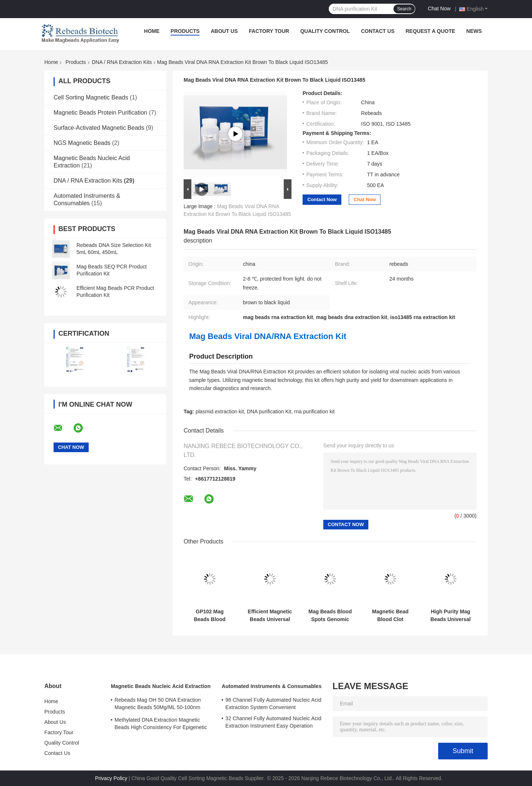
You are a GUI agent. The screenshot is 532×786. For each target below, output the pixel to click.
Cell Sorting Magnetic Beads (91, 97)
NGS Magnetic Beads (82, 143)
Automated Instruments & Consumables (272, 686)
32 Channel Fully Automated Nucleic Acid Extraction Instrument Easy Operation (273, 722)
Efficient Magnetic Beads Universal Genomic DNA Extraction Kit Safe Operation (270, 616)
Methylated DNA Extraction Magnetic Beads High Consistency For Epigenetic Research (161, 725)
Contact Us (378, 31)
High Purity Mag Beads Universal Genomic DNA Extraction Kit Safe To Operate (451, 616)
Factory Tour (269, 31)
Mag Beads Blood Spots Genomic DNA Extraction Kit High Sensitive (330, 616)
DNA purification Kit (269, 411)
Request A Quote (430, 31)
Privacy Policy (111, 778)
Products (185, 31)
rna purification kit (314, 411)
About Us (224, 31)
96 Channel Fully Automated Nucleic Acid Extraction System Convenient (273, 704)
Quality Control (325, 31)
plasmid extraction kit (220, 411)
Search (404, 9)
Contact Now (322, 199)
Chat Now (439, 9)
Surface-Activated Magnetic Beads (99, 128)
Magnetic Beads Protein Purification (100, 113)
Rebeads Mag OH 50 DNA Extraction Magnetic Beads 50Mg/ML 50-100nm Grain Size (158, 705)
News (474, 31)
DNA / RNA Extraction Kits (122, 62)
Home (152, 31)
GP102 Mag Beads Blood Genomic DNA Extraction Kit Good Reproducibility (210, 616)
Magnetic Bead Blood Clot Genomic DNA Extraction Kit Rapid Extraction (390, 616)
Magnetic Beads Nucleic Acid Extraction (161, 686)
